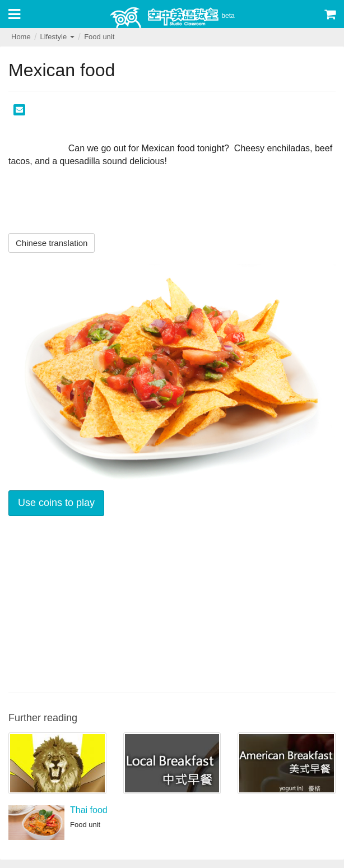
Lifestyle (57, 37)
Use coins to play (56, 503)
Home (21, 37)
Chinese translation (52, 243)
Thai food (89, 810)
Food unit (99, 37)
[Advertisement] (172, 603)
